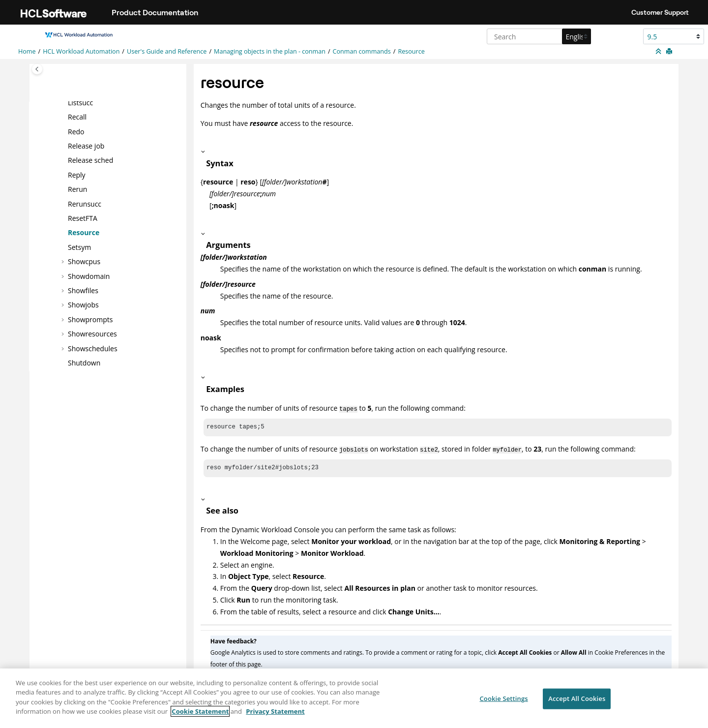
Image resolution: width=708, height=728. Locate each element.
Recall (77, 117)
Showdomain (89, 276)
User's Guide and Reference (167, 51)
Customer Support (660, 12)
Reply (77, 175)
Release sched (90, 160)
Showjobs (83, 305)
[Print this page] (670, 52)
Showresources (92, 334)
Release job (86, 146)
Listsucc (80, 103)
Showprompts (90, 319)
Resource (411, 51)
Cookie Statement (200, 716)
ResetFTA (83, 218)
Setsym (79, 247)
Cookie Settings (503, 703)
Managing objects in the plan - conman (270, 51)
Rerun (77, 189)
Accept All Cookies (577, 703)
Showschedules (93, 348)
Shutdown (84, 363)
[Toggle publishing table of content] (37, 69)
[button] (64, 103)
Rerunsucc (85, 203)
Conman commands (362, 51)
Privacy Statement (275, 716)
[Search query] (538, 36)
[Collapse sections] (659, 52)
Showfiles (83, 290)
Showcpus (84, 261)
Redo (76, 131)
